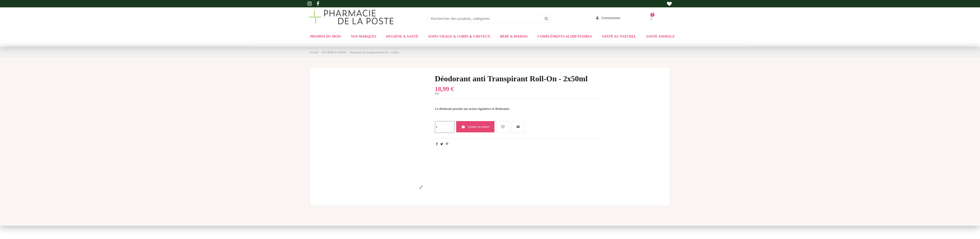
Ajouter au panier (475, 127)
